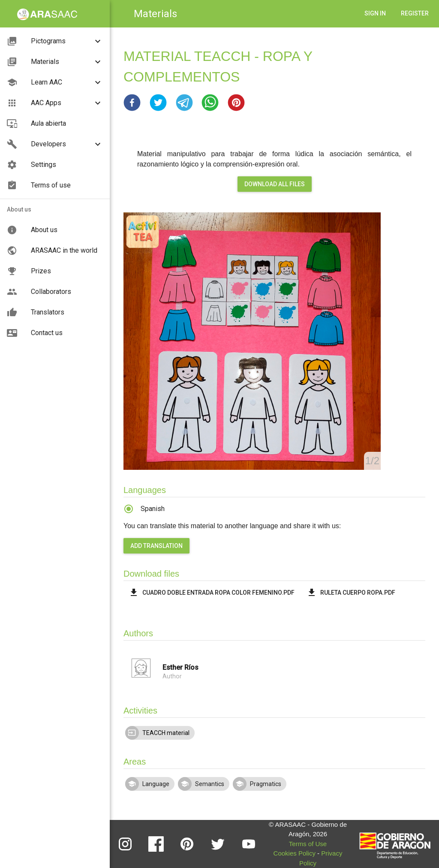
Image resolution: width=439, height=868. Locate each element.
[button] (132, 103)
